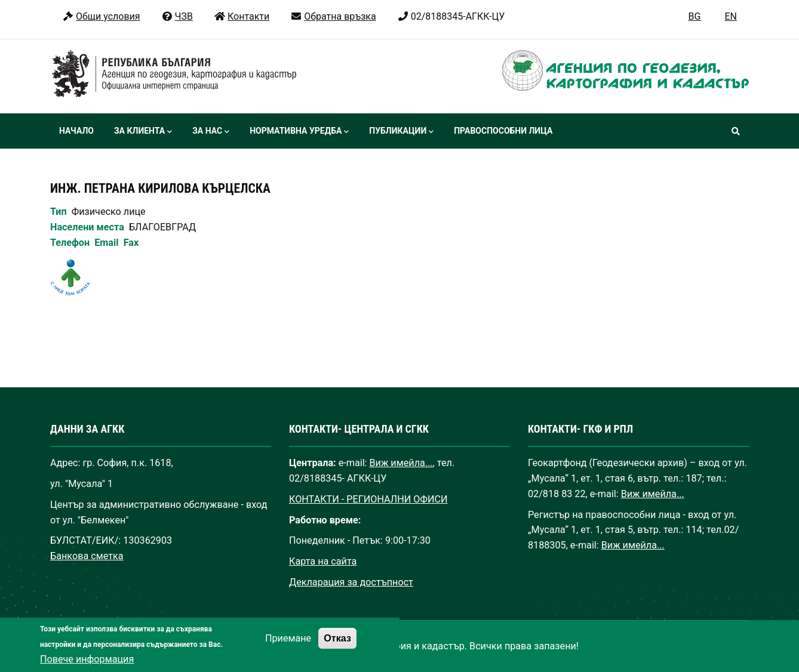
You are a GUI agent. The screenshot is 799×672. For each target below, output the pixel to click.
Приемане (288, 648)
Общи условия (101, 16)
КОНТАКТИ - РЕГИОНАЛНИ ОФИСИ (368, 499)
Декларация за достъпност (351, 582)
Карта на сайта (323, 561)
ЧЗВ (177, 16)
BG (695, 16)
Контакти (242, 16)
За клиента (143, 132)
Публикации (401, 132)
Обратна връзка (333, 16)
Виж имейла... (401, 463)
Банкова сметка (87, 556)
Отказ (337, 648)
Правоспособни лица (503, 131)
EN (731, 16)
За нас (211, 132)
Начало (76, 131)
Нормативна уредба (299, 132)
